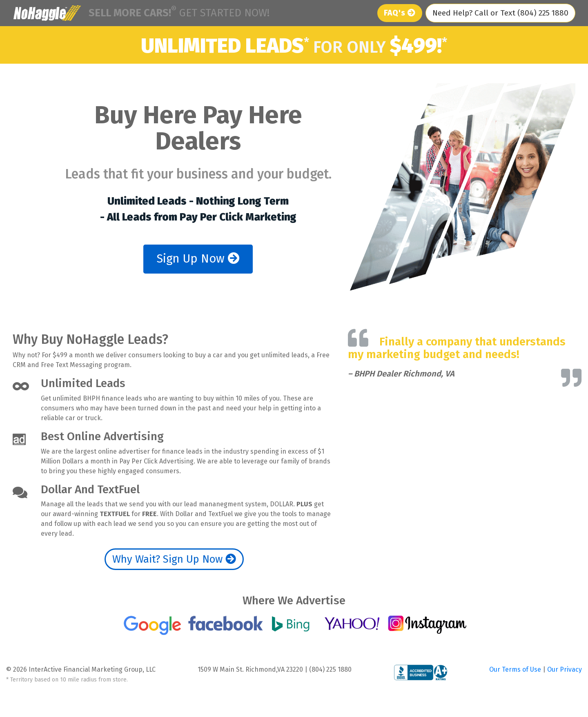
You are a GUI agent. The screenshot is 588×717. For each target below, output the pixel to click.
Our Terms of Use (516, 669)
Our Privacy (565, 669)
